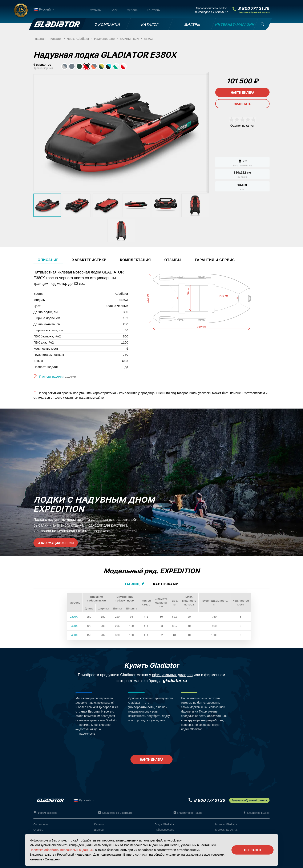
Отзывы (96, 10)
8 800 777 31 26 (254, 9)
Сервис (132, 10)
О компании (41, 824)
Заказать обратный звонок (254, 13)
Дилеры (99, 830)
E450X (74, 635)
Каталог (99, 824)
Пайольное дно (164, 830)
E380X (74, 617)
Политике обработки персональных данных (61, 850)
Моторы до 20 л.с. (227, 830)
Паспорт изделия (51, 376)
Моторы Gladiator (226, 824)
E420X (74, 626)
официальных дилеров (172, 675)
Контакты (154, 10)
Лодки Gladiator (164, 824)
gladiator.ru (175, 681)
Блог (114, 10)
